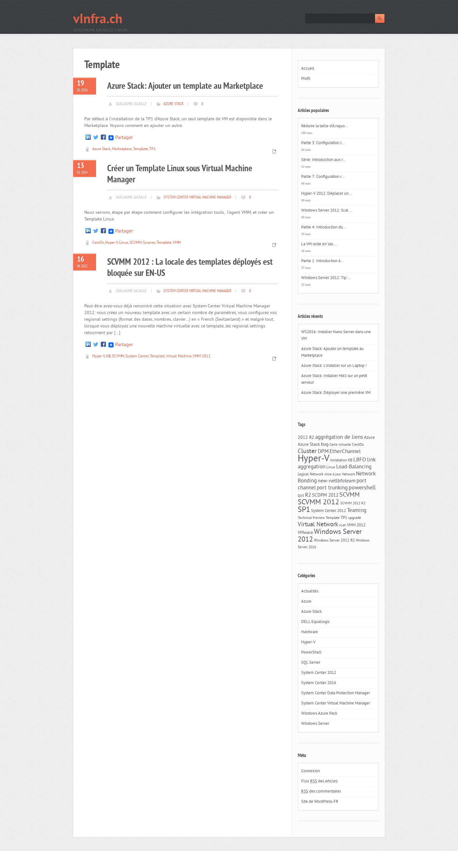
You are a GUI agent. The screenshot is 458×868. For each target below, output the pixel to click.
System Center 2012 (329, 511)
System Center (137, 357)
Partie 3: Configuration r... (323, 143)
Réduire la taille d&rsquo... (325, 126)
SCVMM (135, 243)
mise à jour (333, 475)
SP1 (304, 510)
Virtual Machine (179, 357)
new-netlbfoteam (337, 481)
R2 (308, 495)
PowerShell (311, 653)
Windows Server (315, 724)
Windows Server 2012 (330, 536)
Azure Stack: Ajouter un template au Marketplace (185, 86)
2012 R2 (306, 438)
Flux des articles (319, 781)
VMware (305, 533)
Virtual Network (318, 525)
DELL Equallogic (316, 622)
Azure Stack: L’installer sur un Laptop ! (334, 366)
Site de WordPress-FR (320, 802)
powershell (362, 488)
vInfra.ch (98, 20)
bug (325, 445)
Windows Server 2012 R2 (334, 541)
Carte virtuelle (340, 445)
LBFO (360, 460)
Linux (124, 243)
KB (108, 357)
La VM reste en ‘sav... (319, 244)
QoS (301, 496)
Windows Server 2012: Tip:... (326, 278)
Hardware (310, 632)
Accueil (308, 69)
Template (140, 149)
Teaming (357, 511)
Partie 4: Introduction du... (324, 227)
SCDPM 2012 (325, 496)
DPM (323, 452)
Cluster (307, 452)
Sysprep (149, 243)
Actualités (310, 591)
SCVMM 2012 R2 (353, 504)
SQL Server (311, 663)
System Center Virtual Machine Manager (197, 198)
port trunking (332, 488)
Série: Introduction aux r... (324, 160)
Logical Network (311, 474)
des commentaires (321, 792)
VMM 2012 (202, 357)
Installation (339, 461)
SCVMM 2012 (319, 503)
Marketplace (122, 149)
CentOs (98, 243)
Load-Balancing (354, 467)
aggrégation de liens (339, 437)
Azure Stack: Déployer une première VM (336, 393)
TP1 (153, 149)
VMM (177, 243)
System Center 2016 (319, 683)
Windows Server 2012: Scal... (326, 211)
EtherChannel (345, 452)
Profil (306, 79)
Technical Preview (311, 518)
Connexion (311, 771)
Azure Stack (173, 104)
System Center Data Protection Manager (336, 693)
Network (349, 475)
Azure (369, 438)
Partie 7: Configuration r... (323, 177)
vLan (343, 525)
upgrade (355, 518)
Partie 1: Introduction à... (323, 261)
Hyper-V (112, 243)
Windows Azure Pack (319, 714)
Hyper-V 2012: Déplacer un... (327, 194)
